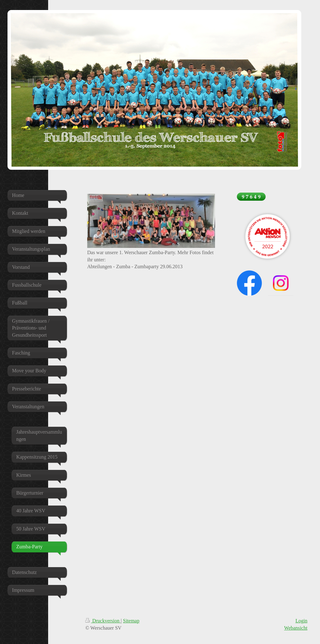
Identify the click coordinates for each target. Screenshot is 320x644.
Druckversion (103, 621)
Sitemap (131, 621)
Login (301, 621)
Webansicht (296, 628)
